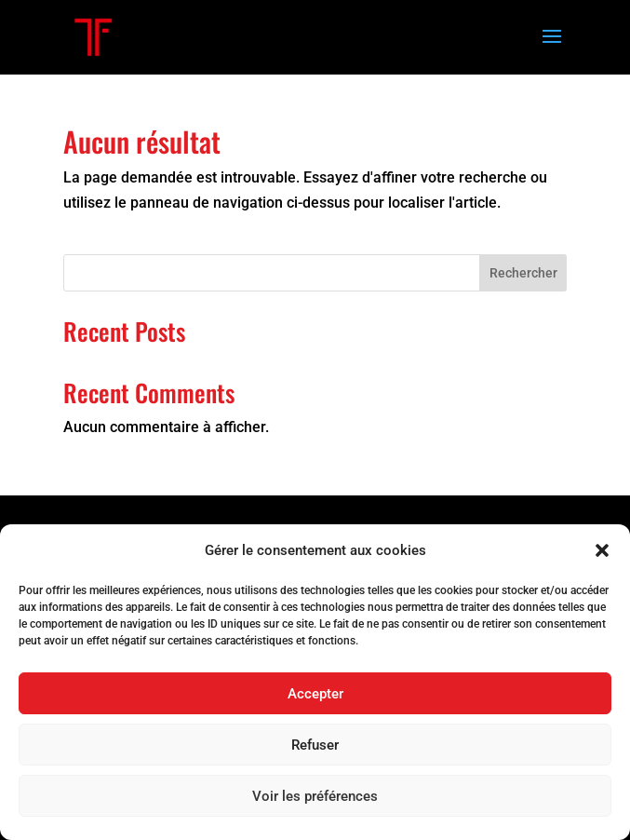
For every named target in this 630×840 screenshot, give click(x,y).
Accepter (315, 694)
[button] (602, 550)
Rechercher (523, 273)
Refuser (315, 745)
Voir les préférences (315, 796)
